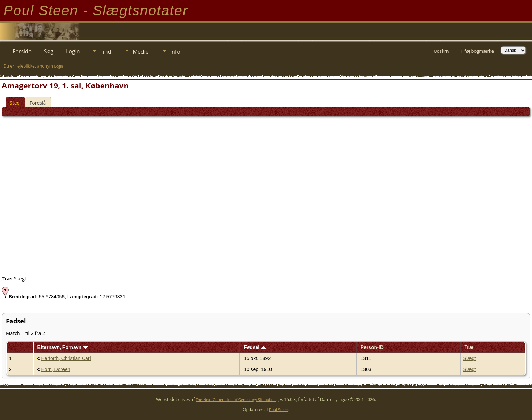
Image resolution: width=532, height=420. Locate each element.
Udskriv (441, 51)
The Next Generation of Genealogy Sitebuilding (237, 399)
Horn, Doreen (56, 369)
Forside (22, 51)
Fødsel (255, 347)
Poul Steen (279, 409)
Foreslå (38, 103)
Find (105, 52)
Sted (15, 103)
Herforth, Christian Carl (66, 358)
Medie (140, 52)
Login (73, 51)
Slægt (470, 358)
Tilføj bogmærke (477, 51)
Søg (49, 51)
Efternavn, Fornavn (63, 347)
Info (175, 52)
